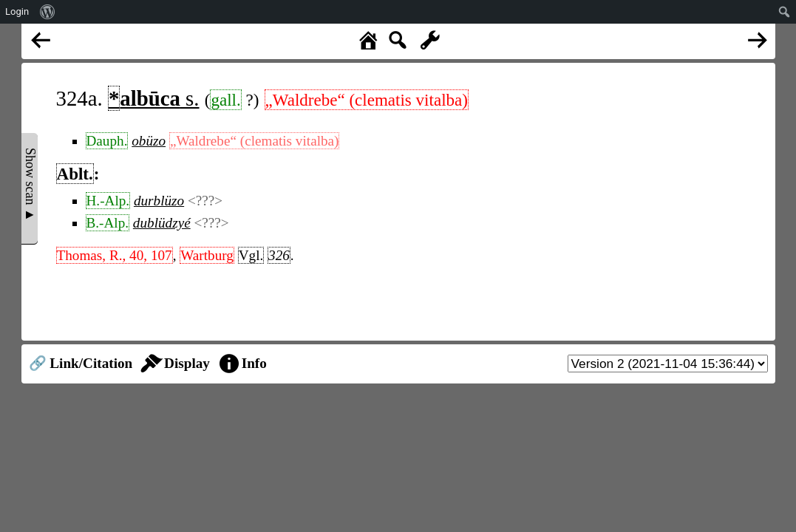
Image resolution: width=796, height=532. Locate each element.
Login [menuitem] (17, 11)
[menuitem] (48, 12)
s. (154, 98)
